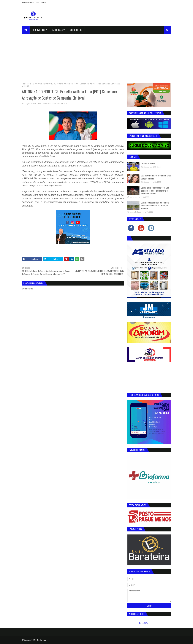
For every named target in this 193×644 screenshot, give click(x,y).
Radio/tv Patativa (28, 2)
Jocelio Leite (42, 640)
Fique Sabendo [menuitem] (39, 30)
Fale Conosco (41, 2)
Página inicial (27, 84)
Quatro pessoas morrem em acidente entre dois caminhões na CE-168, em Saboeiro (155, 206)
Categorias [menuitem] (57, 30)
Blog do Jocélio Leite (33, 103)
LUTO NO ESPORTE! (148, 163)
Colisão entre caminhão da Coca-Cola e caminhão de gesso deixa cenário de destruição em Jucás (156, 191)
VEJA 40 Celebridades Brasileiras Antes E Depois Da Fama (156, 177)
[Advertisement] (96, 56)
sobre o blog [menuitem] (76, 30)
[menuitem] (26, 30)
